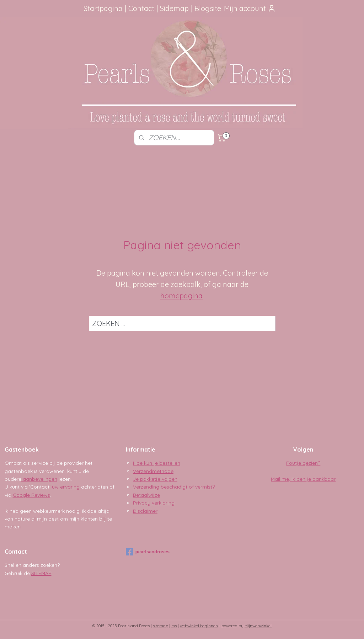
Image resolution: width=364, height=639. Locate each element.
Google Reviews (31, 495)
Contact (141, 8)
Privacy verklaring (154, 503)
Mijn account (250, 8)
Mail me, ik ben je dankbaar (303, 479)
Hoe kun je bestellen (157, 463)
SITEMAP (41, 573)
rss (174, 626)
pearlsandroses (148, 552)
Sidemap (174, 8)
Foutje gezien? (303, 463)
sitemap (160, 626)
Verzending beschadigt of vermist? (174, 487)
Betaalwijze (146, 495)
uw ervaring (66, 487)
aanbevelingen (39, 479)
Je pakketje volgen (155, 479)
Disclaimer (145, 511)
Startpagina (103, 8)
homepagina (181, 296)
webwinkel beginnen (199, 626)
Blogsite (208, 8)
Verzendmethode (153, 471)
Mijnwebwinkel (258, 626)
